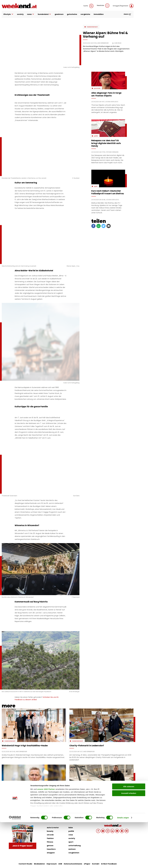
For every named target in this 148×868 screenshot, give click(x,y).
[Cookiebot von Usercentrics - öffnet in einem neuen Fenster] (15, 863)
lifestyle (8, 14)
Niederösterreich (92, 27)
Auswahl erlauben (129, 839)
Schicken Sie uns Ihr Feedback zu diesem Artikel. (37, 699)
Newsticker (103, 6)
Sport (96, 186)
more (127, 14)
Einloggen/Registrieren (123, 6)
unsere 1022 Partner (46, 835)
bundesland (45, 14)
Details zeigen (123, 863)
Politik (96, 136)
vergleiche (85, 14)
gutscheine (72, 14)
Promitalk (97, 88)
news (31, 14)
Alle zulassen (129, 832)
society (20, 14)
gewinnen (59, 14)
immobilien (99, 14)
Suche (88, 6)
